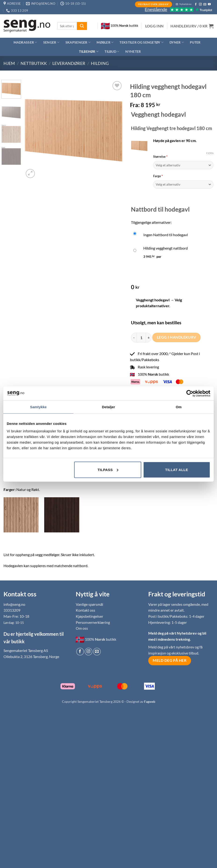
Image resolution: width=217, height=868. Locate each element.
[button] (154, 26)
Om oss (82, 628)
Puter (195, 42)
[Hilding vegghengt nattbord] (172, 251)
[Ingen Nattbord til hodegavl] (172, 235)
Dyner (177, 42)
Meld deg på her (170, 660)
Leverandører (69, 63)
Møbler (105, 42)
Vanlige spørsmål (89, 604)
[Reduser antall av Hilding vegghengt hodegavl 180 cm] (134, 337)
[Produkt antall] (141, 337)
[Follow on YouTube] (209, 4)
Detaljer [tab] (108, 407)
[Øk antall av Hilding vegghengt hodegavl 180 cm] (149, 337)
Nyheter (133, 51)
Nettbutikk (34, 63)
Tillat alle (177, 470)
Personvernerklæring (93, 622)
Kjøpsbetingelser (89, 616)
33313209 (12, 610)
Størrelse (183, 157)
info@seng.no (14, 604)
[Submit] (82, 26)
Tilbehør (89, 51)
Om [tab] (179, 407)
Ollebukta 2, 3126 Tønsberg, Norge (31, 657)
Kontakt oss (85, 610)
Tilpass (108, 470)
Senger (51, 42)
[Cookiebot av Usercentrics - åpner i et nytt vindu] (190, 393)
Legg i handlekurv (177, 337)
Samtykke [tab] (38, 407)
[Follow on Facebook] (196, 4)
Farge (183, 176)
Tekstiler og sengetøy (141, 42)
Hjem (9, 63)
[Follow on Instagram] (200, 4)
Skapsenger (78, 42)
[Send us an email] (205, 4)
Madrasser (25, 42)
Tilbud (112, 51)
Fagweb (150, 702)
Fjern (210, 153)
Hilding (100, 63)
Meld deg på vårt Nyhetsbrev (173, 633)
